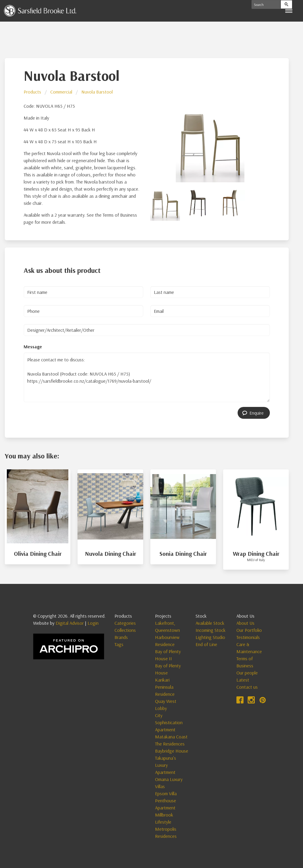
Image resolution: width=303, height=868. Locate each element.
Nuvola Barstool (97, 92)
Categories (125, 623)
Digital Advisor (70, 623)
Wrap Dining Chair (256, 554)
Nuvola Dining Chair (111, 554)
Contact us (247, 687)
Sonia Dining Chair (183, 554)
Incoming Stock (211, 630)
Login (93, 623)
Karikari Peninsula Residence (165, 687)
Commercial (61, 92)
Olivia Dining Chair (38, 554)
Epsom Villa (166, 793)
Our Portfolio (249, 630)
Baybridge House (172, 751)
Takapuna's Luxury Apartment (166, 765)
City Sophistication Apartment (169, 722)
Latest (243, 680)
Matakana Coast (171, 737)
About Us (245, 623)
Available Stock (210, 623)
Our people (247, 673)
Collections (125, 630)
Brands (121, 637)
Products (32, 92)
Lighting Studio (210, 637)
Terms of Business (245, 662)
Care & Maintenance (249, 648)
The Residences (170, 744)
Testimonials (248, 637)
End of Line (206, 644)
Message (33, 347)
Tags (119, 644)
